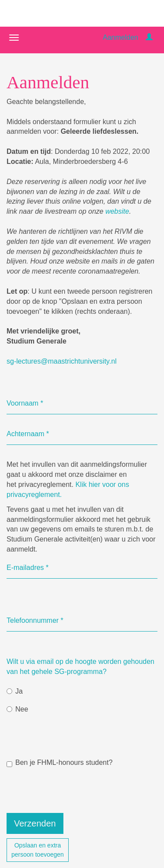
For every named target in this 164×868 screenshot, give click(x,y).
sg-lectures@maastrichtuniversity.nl (62, 361)
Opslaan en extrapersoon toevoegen (38, 850)
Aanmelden (120, 37)
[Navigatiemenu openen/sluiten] (14, 38)
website (117, 211)
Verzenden (35, 823)
